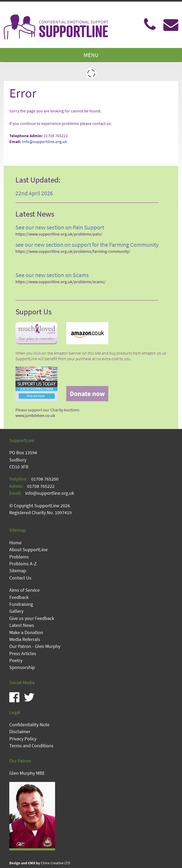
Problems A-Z (23, 564)
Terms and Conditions (31, 746)
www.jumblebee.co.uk (35, 415)
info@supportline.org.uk (45, 142)
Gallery (16, 611)
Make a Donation (26, 632)
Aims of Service (24, 590)
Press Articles (23, 654)
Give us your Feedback (32, 618)
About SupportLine (28, 550)
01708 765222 (41, 486)
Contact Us (20, 578)
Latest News (22, 625)
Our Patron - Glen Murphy (35, 646)
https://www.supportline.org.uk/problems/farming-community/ (73, 251)
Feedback (19, 597)
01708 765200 (45, 479)
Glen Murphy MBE (27, 773)
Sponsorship (22, 667)
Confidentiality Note (29, 725)
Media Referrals (25, 639)
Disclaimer (20, 732)
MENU (91, 55)
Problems (19, 557)
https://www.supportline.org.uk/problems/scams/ (61, 282)
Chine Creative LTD (40, 863)
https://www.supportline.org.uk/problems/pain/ (59, 234)
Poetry (16, 660)
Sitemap (18, 571)
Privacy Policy (23, 739)
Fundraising (21, 604)
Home (15, 543)
